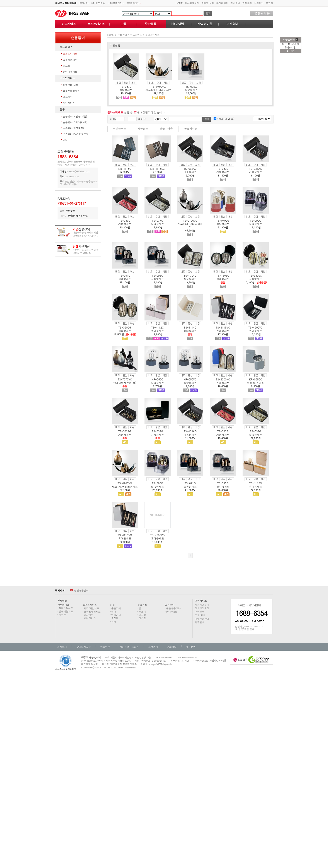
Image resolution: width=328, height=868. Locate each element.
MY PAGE (172, 612)
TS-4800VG (158, 535)
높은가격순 (191, 128)
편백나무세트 (70, 72)
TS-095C (157, 275)
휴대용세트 (158, 331)
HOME (179, 3)
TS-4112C (157, 327)
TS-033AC (256, 169)
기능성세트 (190, 172)
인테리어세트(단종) (125, 383)
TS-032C (223, 169)
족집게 (115, 618)
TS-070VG (223, 220)
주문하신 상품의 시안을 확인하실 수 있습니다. (86, 250)
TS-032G (158, 431)
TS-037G (256, 431)
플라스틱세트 (70, 54)
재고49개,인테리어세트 (190, 225)
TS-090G (158, 483)
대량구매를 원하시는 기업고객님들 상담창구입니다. (85, 232)
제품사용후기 (202, 605)
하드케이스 (69, 24)
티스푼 (142, 618)
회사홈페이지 (192, 3)
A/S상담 (172, 647)
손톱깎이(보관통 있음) (75, 116)
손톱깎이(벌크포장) (73, 128)
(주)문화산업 (133, 3)
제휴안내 (200, 622)
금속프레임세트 (71, 91)
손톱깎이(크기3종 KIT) (75, 122)
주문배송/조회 (174, 608)
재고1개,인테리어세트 (159, 90)
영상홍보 (232, 24)
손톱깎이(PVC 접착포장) (76, 134)
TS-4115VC (223, 327)
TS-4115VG (125, 535)
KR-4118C (125, 169)
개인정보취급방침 (129, 647)
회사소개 (62, 647)
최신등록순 (120, 128)
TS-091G (190, 483)
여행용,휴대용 (256, 383)
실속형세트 (126, 90)
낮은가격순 (166, 128)
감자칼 (142, 615)
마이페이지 (222, 3)
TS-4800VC (256, 327)
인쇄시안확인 (202, 608)
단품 (123, 24)
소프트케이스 (96, 24)
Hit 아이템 (178, 24)
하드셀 (67, 66)
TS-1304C (190, 275)
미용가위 (116, 615)
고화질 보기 (208, 3)
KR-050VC (190, 379)
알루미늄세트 (70, 60)
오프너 (142, 612)
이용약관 (105, 647)
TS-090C (256, 220)
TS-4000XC (223, 379)
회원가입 (259, 3)
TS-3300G (125, 327)
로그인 (269, 3)
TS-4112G (256, 483)
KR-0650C (256, 379)
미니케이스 (69, 103)
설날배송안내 (80, 590)
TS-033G (223, 431)
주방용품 (150, 24)
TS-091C (125, 275)
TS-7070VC (125, 379)
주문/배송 (200, 615)
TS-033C (125, 220)
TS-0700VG (159, 86)
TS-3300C (255, 275)
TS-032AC (190, 169)
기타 (65, 140)
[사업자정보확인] (217, 660)
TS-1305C (223, 275)
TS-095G (191, 86)
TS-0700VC (190, 220)
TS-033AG (190, 431)
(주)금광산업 (116, 3)
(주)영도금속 (99, 3)
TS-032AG (125, 431)
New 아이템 (205, 24)
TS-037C (126, 86)
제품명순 (143, 128)
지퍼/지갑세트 (71, 85)
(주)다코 (84, 3)
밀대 (114, 612)
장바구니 (235, 3)
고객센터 (247, 3)
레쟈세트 (68, 97)
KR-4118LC (157, 169)
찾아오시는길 (84, 647)
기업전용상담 (202, 619)
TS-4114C (190, 327)
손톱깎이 (122, 35)
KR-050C (157, 379)
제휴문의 (191, 647)
